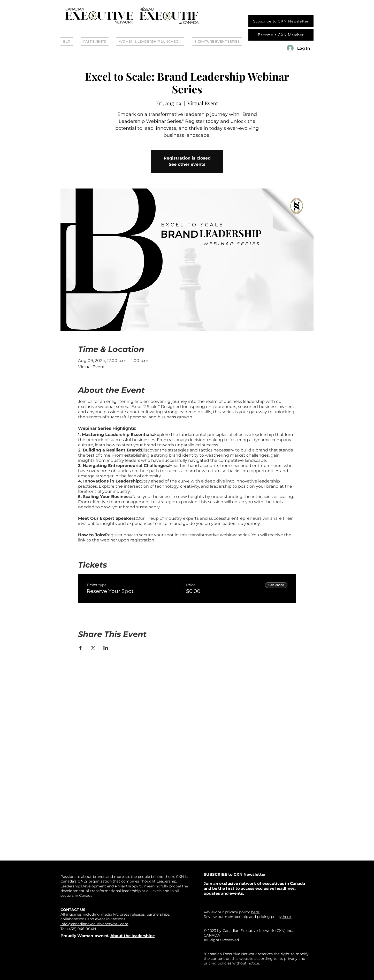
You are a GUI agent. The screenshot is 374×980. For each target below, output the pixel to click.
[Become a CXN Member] (281, 35)
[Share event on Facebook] (81, 648)
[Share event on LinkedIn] (106, 648)
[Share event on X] (93, 648)
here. (255, 912)
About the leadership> (133, 936)
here (286, 917)
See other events (187, 164)
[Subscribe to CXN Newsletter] (281, 21)
